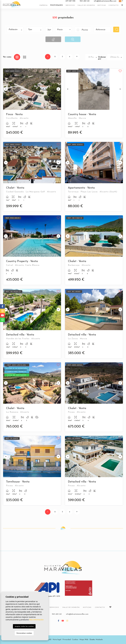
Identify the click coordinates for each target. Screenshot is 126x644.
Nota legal (57, 640)
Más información (36, 620)
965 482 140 (85, 1)
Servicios (70, 5)
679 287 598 (70, 1)
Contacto (114, 5)
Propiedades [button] (56, 5)
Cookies (75, 640)
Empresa (44, 5)
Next (59, 89)
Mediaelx (99, 640)
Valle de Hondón (86, 5)
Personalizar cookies (24, 633)
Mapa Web (84, 640)
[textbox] (16, 30)
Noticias (102, 5)
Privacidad (67, 640)
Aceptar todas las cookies (24, 626)
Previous (5, 89)
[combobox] (15, 30)
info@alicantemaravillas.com (105, 1)
